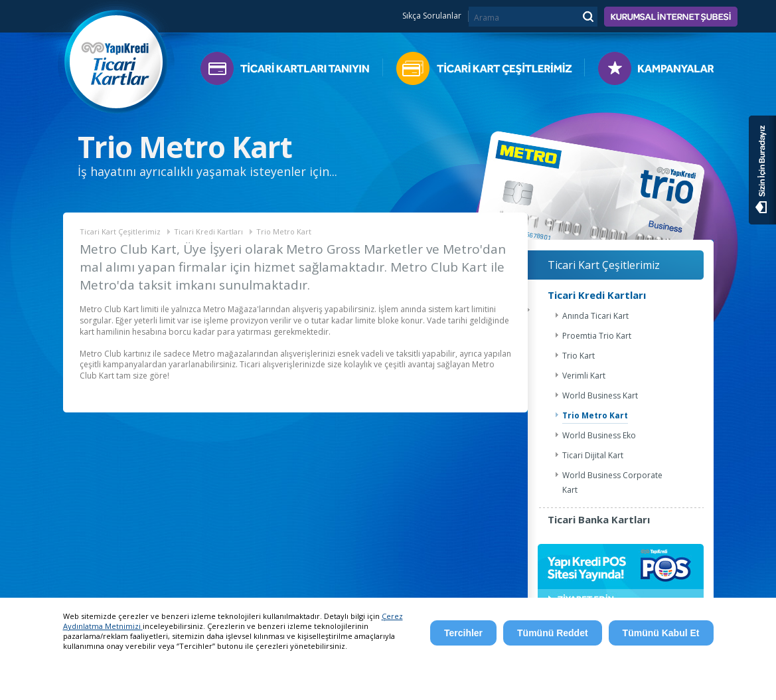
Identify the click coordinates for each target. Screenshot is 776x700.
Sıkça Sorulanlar (432, 16)
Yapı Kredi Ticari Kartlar (117, 58)
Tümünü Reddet (553, 633)
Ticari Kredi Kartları (208, 231)
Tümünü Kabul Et (661, 633)
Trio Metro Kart (284, 231)
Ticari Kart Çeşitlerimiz (484, 71)
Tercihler (463, 633)
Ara (587, 16)
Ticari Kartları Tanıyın (291, 71)
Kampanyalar (649, 71)
